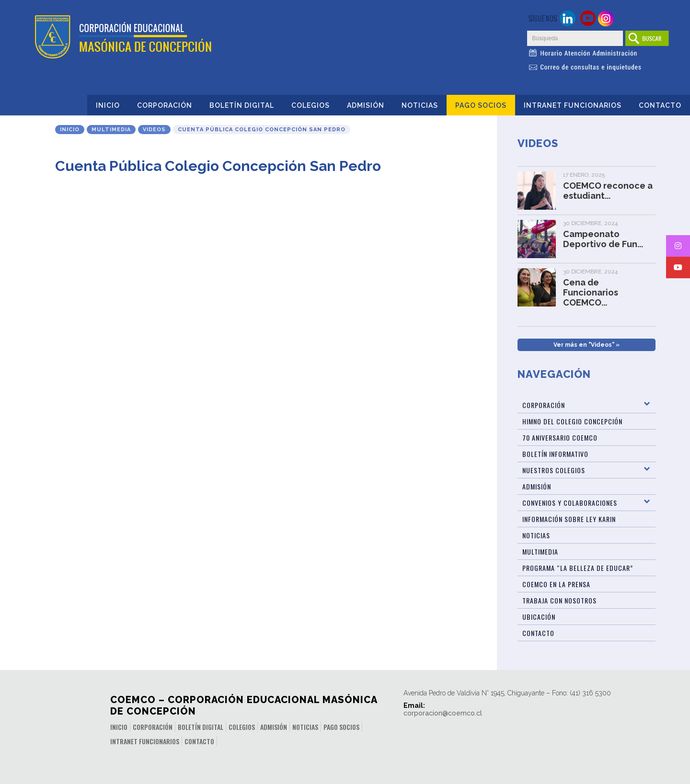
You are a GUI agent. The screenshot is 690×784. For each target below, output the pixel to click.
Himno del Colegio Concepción (572, 421)
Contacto (660, 105)
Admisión (366, 105)
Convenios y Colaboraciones (570, 503)
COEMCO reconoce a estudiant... (608, 191)
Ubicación (539, 617)
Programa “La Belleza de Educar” (578, 568)
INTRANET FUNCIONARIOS (573, 105)
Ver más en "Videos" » (586, 345)
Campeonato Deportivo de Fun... (603, 239)
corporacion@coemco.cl (443, 713)
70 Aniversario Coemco (560, 437)
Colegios (310, 105)
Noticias (420, 105)
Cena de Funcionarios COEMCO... (591, 292)
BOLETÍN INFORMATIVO (555, 454)
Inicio (108, 105)
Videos (154, 130)
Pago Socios (481, 105)
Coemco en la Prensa (556, 584)
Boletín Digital (242, 105)
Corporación (165, 105)
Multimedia (111, 130)
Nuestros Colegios (554, 470)
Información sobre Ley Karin (569, 519)
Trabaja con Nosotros (559, 600)
